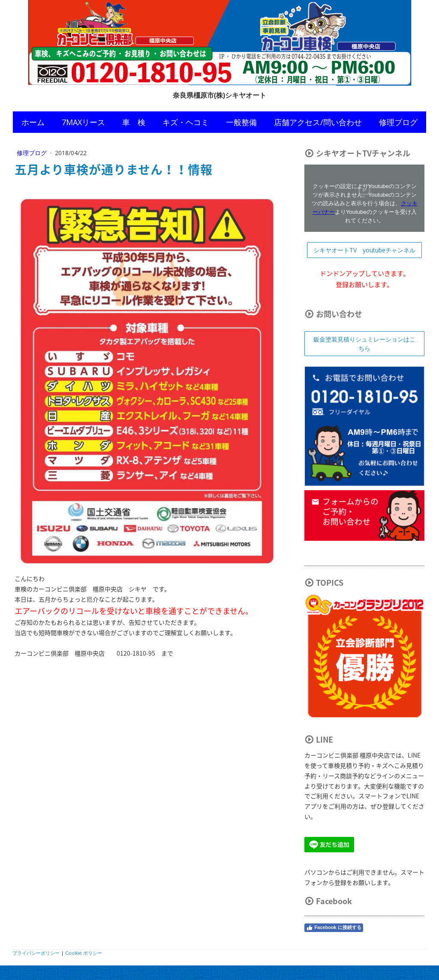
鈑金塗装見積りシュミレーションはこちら (364, 344)
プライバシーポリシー (36, 953)
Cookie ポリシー (84, 953)
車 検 (134, 122)
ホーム (33, 122)
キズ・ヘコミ (186, 122)
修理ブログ (398, 122)
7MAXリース (83, 122)
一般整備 (241, 122)
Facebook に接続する (334, 928)
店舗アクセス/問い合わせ (318, 122)
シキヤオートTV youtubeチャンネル (364, 250)
